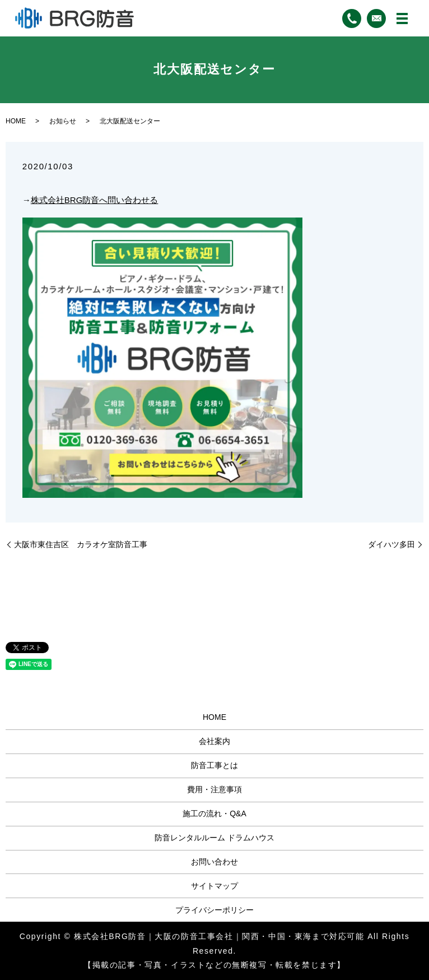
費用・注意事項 (214, 789)
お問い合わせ (214, 862)
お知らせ (63, 121)
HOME (16, 121)
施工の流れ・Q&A (214, 813)
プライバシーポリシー (214, 910)
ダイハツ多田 (391, 544)
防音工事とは (214, 765)
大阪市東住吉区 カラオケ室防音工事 (81, 544)
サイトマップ (214, 886)
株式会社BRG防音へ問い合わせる (95, 200)
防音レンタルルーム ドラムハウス (214, 838)
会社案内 (214, 741)
